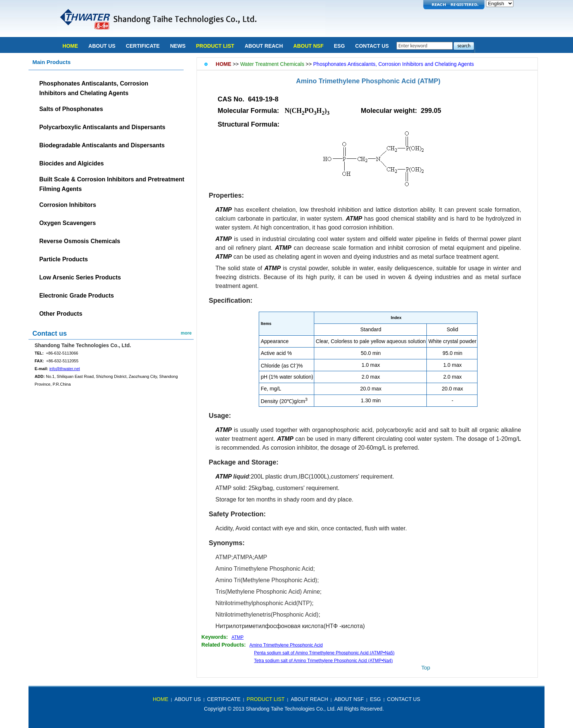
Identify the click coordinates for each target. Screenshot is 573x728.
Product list (215, 46)
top (426, 667)
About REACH (264, 46)
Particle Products (64, 259)
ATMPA (243, 557)
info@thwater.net (65, 369)
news (178, 46)
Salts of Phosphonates (71, 109)
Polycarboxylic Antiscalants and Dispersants (102, 127)
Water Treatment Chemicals (272, 64)
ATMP (238, 637)
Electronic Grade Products (77, 296)
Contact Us (372, 46)
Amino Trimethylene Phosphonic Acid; (265, 569)
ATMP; (224, 557)
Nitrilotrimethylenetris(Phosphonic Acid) (267, 615)
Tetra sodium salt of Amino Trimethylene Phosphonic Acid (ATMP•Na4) (323, 661)
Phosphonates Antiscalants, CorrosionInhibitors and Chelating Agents (94, 88)
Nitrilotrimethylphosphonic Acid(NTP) (264, 603)
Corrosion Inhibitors (68, 205)
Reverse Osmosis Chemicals (80, 241)
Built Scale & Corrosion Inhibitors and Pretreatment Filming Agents (112, 184)
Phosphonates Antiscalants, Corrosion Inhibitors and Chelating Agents (393, 64)
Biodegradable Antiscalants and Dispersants (102, 145)
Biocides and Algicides (72, 163)
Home (70, 46)
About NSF (308, 46)
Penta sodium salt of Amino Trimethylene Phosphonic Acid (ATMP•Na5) (324, 653)
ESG (339, 46)
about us (187, 699)
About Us (102, 46)
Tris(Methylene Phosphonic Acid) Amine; (269, 592)
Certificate (143, 46)
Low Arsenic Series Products (80, 277)
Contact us (49, 333)
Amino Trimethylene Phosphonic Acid (357, 81)
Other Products (61, 314)
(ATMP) (429, 81)
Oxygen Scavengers (68, 223)
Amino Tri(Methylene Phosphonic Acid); (267, 580)
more (186, 333)
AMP (261, 557)
